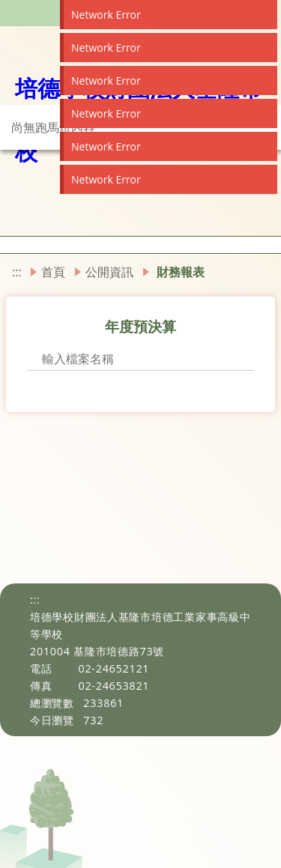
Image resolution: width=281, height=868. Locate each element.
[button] (4, 245)
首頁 (53, 272)
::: (17, 272)
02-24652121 (114, 668)
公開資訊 (109, 272)
